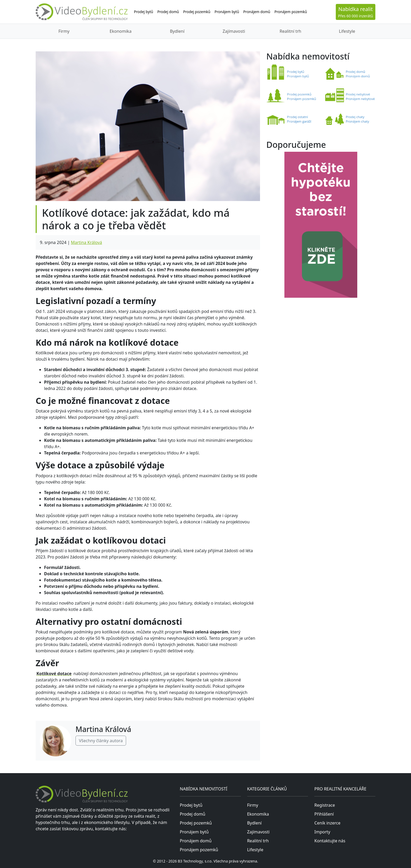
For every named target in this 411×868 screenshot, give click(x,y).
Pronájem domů (257, 12)
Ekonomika (120, 31)
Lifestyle (347, 31)
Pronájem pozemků (291, 12)
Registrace (325, 805)
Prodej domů (168, 12)
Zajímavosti (234, 31)
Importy (322, 832)
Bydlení (177, 31)
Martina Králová (86, 242)
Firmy (64, 31)
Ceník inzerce (327, 823)
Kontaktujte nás (330, 841)
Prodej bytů (144, 12)
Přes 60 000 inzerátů (356, 12)
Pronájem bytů (227, 12)
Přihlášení (324, 814)
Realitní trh (290, 31)
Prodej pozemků (197, 12)
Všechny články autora (101, 741)
